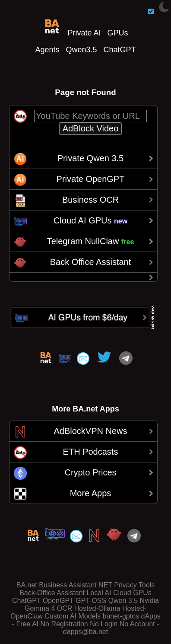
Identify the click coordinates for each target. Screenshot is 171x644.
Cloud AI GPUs (90, 220)
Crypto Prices (90, 472)
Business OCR (90, 200)
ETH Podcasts (91, 452)
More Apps (91, 493)
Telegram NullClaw (91, 241)
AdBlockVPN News (90, 431)
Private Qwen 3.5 (90, 158)
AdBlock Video (91, 128)
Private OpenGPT (91, 179)
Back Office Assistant (91, 262)
